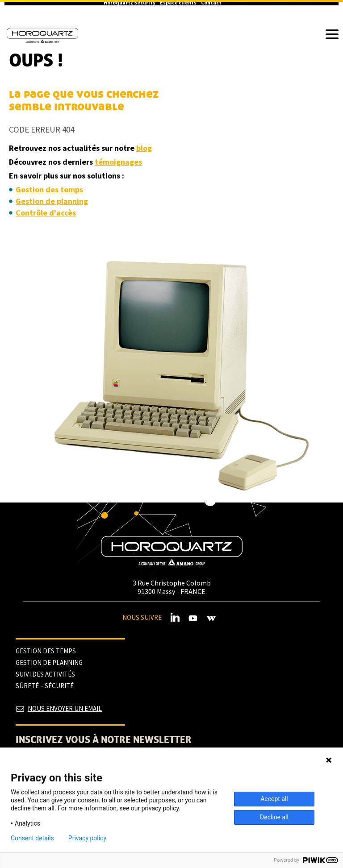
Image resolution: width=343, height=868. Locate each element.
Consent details (32, 838)
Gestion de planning (52, 201)
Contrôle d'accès (46, 213)
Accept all (274, 799)
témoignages (118, 162)
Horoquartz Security (130, 3)
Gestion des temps (49, 189)
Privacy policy (87, 838)
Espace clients (178, 3)
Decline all (274, 817)
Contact (211, 3)
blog (144, 148)
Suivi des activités (45, 674)
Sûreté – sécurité (45, 686)
